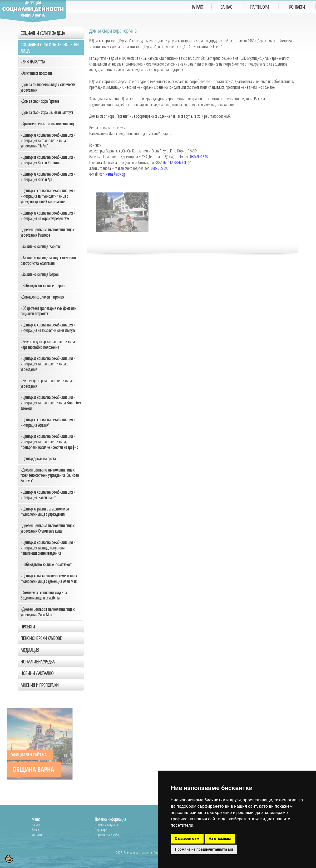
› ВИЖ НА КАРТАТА (33, 62)
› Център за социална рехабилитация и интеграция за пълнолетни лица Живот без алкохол (51, 403)
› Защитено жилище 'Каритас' (41, 246)
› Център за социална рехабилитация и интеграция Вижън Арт (48, 177)
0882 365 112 (164, 162)
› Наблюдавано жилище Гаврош (43, 286)
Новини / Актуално (37, 673)
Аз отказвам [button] (220, 839)
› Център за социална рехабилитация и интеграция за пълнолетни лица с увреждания (48, 364)
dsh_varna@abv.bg (112, 174)
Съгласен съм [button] (187, 839)
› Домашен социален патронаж (42, 297)
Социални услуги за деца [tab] (43, 33)
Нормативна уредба (107, 835)
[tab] (51, 673)
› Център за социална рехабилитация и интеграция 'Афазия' (48, 422)
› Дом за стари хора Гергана (40, 101)
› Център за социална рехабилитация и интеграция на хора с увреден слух (48, 216)
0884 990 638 (199, 157)
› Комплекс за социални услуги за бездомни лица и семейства (44, 595)
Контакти (37, 835)
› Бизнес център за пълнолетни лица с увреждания (47, 383)
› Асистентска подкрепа (36, 73)
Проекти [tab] (28, 627)
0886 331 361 (183, 162)
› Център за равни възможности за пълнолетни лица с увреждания (45, 512)
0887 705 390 (160, 168)
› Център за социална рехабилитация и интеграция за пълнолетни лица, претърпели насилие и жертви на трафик (49, 442)
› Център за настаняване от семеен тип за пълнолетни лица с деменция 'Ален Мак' (49, 579)
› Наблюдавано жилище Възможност (46, 564)
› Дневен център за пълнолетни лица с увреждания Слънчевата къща (48, 528)
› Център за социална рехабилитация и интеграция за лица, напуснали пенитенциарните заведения (48, 548)
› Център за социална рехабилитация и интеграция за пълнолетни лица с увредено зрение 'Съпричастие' (48, 196)
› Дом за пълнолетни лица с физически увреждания (48, 87)
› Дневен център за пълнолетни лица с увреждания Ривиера (48, 232)
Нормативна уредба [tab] (38, 662)
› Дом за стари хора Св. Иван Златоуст (47, 112)
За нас (35, 830)
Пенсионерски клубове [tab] (41, 638)
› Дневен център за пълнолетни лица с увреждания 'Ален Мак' (48, 612)
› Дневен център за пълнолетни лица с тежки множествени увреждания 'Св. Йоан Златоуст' (50, 475)
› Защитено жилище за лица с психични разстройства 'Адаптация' (48, 261)
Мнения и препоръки (40, 685)
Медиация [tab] (30, 650)
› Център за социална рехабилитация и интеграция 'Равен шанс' (48, 495)
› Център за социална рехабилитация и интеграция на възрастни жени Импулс (48, 328)
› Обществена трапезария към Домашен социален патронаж (48, 311)
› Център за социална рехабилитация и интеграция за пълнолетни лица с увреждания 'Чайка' (48, 141)
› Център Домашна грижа (38, 459)
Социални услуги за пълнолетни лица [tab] (50, 48)
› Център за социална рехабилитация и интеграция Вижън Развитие (48, 160)
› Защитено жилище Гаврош (40, 274)
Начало (36, 825)
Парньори (101, 830)
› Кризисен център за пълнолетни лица (48, 124)
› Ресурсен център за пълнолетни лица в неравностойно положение (49, 344)
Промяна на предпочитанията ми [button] (204, 849)
